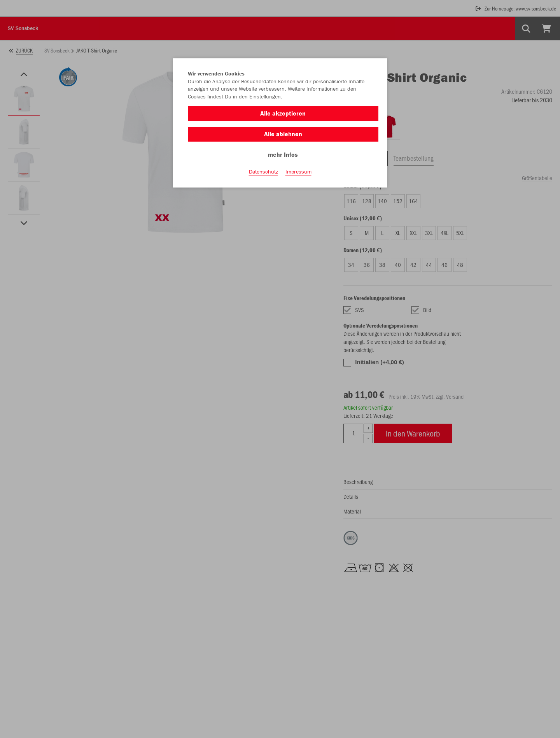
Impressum (298, 172)
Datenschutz (263, 172)
